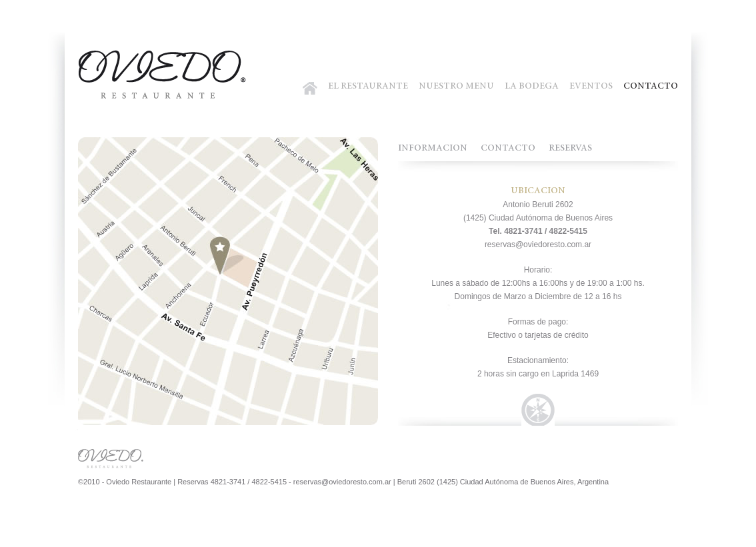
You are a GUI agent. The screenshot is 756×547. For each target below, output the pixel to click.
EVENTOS (591, 87)
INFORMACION (433, 149)
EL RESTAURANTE (368, 87)
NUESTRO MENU (456, 87)
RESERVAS (570, 149)
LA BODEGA (532, 87)
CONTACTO (651, 87)
